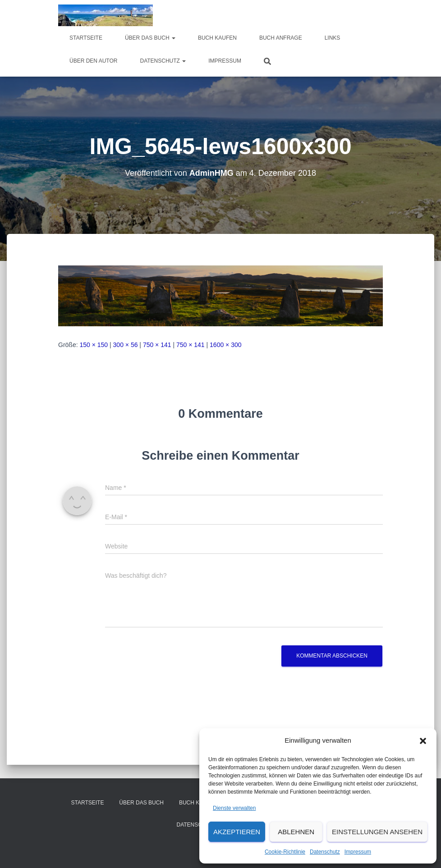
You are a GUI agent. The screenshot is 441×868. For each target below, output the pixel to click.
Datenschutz (325, 852)
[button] (423, 741)
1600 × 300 (225, 345)
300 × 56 (126, 345)
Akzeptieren (237, 832)
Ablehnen (296, 832)
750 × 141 (157, 345)
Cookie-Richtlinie (285, 852)
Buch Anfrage (281, 38)
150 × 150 (94, 345)
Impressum (358, 852)
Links (333, 38)
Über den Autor (93, 61)
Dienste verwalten (234, 808)
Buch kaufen (217, 38)
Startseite (86, 38)
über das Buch (150, 38)
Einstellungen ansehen (377, 832)
